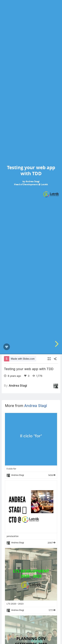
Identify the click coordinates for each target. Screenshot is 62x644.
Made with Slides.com (23, 359)
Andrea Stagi (18, 385)
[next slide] (58, 344)
